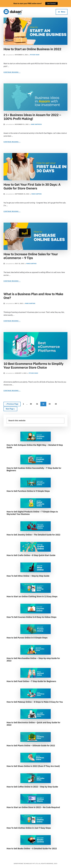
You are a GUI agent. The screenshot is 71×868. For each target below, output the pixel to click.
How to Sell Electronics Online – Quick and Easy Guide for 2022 (33, 724)
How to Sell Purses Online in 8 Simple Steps (27, 638)
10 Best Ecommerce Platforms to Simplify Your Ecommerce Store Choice (33, 366)
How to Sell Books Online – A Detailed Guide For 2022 (32, 848)
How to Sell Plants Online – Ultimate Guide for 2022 (31, 745)
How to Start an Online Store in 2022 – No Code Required (33, 807)
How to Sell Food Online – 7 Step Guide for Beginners (31, 681)
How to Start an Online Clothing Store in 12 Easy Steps (32, 596)
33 (50, 404)
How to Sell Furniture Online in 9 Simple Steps (28, 491)
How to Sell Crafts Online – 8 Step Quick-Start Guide (31, 555)
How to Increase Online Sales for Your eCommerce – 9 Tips (31, 256)
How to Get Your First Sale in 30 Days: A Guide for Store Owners (32, 186)
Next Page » (10, 409)
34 (57, 404)
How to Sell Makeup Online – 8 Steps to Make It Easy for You (35, 702)
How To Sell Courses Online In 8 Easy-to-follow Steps (31, 617)
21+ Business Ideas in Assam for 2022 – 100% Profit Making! (32, 117)
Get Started (51, 3)
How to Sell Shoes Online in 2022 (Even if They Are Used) (33, 766)
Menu (63, 12)
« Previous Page (12, 404)
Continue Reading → (12, 72)
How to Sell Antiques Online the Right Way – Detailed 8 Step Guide (35, 446)
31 (38, 404)
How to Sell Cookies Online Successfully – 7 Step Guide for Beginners (34, 469)
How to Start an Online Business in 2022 (32, 49)
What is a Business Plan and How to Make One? (33, 296)
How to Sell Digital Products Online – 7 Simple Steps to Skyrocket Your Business (32, 513)
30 (32, 404)
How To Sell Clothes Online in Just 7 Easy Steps (29, 828)
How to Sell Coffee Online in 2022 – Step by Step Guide (32, 787)
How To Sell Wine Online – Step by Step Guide (28, 576)
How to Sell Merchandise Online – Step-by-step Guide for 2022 (33, 659)
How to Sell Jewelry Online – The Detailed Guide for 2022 (33, 535)
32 (44, 404)
